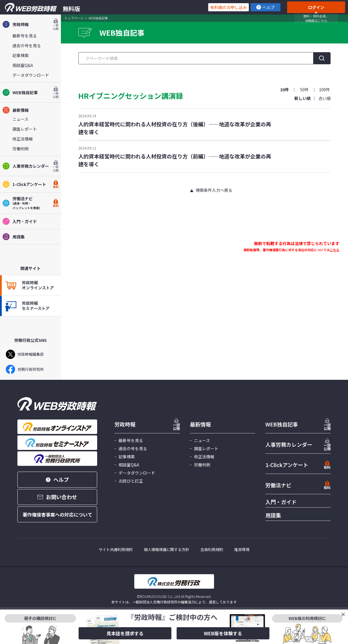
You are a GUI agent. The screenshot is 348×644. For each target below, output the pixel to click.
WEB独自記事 (30, 92)
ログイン (316, 7)
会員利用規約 (212, 549)
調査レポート (25, 129)
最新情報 (16, 110)
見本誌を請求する (125, 633)
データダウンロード (31, 75)
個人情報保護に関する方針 (166, 549)
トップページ (74, 18)
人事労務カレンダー (30, 166)
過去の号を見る (27, 45)
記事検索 (21, 55)
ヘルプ (265, 7)
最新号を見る (25, 36)
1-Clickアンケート (30, 184)
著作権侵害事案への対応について (57, 515)
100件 (325, 90)
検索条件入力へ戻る (214, 190)
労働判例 (21, 149)
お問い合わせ (57, 497)
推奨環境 (242, 549)
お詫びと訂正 (131, 481)
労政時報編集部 (25, 354)
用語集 (13, 237)
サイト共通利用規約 (116, 549)
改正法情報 (23, 139)
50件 (304, 90)
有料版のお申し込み (229, 7)
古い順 (325, 98)
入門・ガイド (20, 221)
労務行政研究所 (25, 369)
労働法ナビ (278, 485)
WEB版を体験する (223, 633)
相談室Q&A (23, 65)
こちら (335, 250)
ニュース (20, 119)
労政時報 (30, 24)
